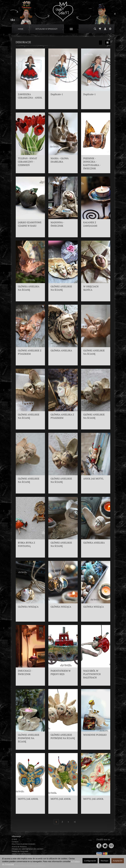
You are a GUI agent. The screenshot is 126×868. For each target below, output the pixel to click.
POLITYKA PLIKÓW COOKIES (24, 844)
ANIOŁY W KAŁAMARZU (21, 854)
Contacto (15, 842)
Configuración (90, 861)
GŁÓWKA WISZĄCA (28, 607)
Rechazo (104, 861)
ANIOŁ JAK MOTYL (93, 479)
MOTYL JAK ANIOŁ (28, 799)
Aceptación (118, 861)
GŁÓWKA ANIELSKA (61, 351)
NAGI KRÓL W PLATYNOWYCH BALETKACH (92, 674)
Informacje (16, 836)
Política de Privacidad (20, 851)
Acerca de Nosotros (19, 847)
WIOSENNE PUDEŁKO (95, 735)
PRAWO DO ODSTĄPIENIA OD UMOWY (28, 849)
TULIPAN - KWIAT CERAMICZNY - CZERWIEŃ (28, 162)
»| (75, 822)
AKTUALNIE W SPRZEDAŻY (46, 29)
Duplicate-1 (57, 94)
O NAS (14, 839)
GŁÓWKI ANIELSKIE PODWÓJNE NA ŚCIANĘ (29, 738)
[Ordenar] (100, 43)
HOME (21, 29)
